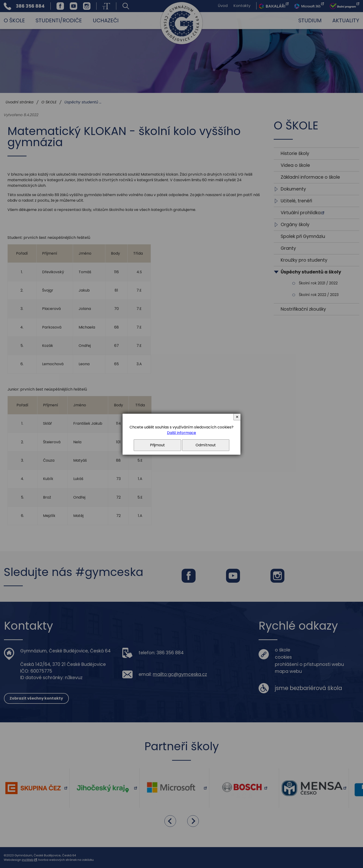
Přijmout (157, 445)
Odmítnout (206, 445)
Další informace (181, 433)
